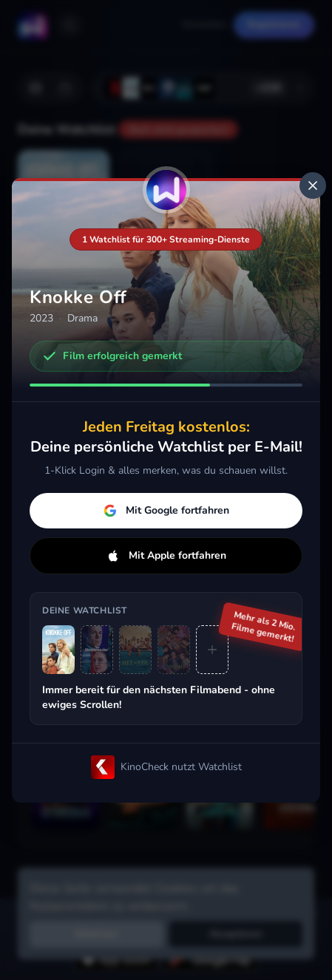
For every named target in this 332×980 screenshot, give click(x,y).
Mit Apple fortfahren (166, 555)
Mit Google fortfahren (166, 510)
